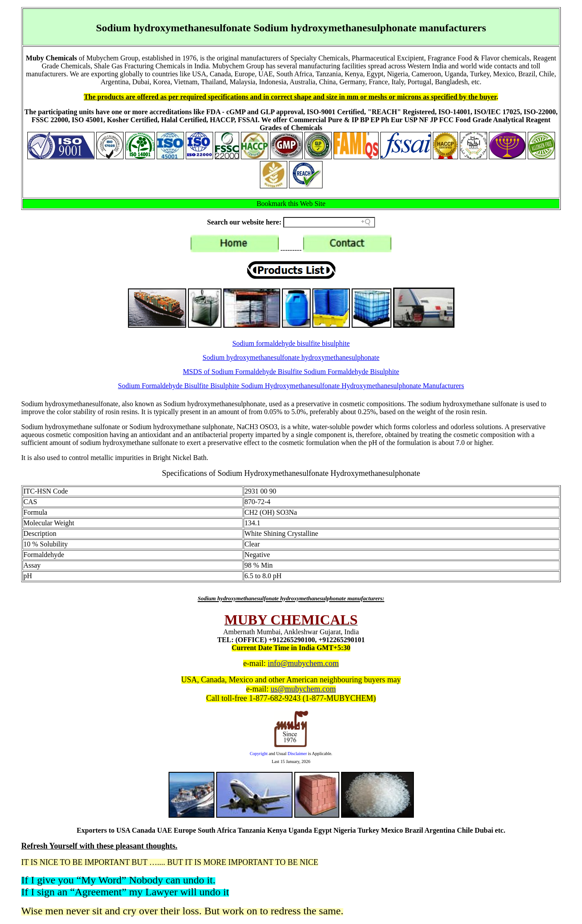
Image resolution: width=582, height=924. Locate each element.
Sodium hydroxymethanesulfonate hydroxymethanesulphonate (291, 357)
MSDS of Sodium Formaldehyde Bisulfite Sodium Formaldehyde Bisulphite (291, 372)
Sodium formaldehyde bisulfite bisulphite (291, 343)
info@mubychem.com (303, 663)
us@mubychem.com (303, 689)
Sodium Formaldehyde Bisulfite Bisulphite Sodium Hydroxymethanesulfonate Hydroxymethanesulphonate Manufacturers (291, 386)
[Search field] (329, 222)
